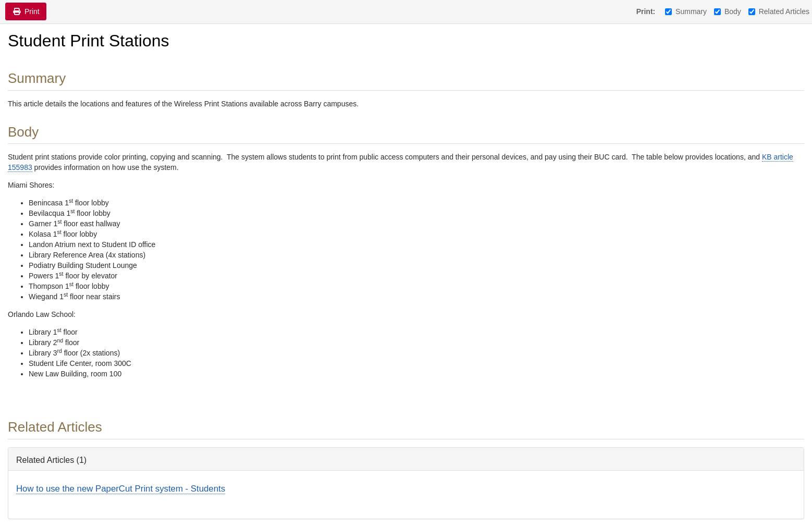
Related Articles (779, 11)
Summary (686, 11)
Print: (646, 11)
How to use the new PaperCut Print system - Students (121, 489)
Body (728, 11)
